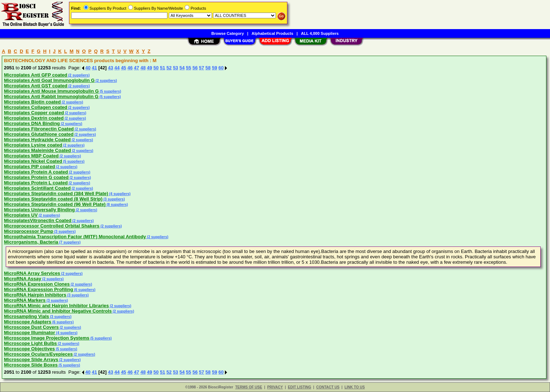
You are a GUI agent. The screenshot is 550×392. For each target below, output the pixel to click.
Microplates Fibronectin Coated (39, 129)
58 (208, 68)
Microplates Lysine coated (33, 145)
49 (149, 68)
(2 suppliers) (78, 75)
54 (182, 68)
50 (156, 68)
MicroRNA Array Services (32, 273)
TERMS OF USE (249, 387)
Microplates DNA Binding (32, 123)
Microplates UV (21, 215)
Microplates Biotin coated (32, 102)
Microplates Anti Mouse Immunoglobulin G (51, 91)
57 (202, 68)
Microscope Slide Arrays (31, 359)
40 (88, 68)
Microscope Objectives (29, 349)
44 (117, 68)
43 (110, 68)
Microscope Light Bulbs (30, 343)
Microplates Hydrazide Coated (37, 140)
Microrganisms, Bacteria (31, 242)
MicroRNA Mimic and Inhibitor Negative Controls (58, 311)
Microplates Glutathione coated (39, 134)
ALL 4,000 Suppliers (320, 33)
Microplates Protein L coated (36, 183)
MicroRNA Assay (23, 279)
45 (124, 68)
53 (175, 68)
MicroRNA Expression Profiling (38, 289)
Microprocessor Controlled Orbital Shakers (52, 226)
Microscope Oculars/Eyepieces (38, 354)
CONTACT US (328, 387)
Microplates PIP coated (29, 167)
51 (162, 68)
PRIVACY (275, 387)
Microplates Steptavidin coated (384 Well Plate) (56, 193)
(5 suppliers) (110, 91)
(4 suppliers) (119, 194)
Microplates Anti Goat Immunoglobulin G (49, 80)
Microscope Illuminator (29, 333)
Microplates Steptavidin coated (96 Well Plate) (55, 204)
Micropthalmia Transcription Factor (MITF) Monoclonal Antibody (75, 237)
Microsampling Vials (26, 316)
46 (130, 68)
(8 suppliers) (117, 205)
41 (94, 68)
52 (169, 68)
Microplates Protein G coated (36, 177)
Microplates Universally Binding (39, 210)
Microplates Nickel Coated (33, 161)
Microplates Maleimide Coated (37, 150)
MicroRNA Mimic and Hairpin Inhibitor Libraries (56, 306)
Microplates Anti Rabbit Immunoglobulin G (51, 96)
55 (189, 68)
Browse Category (227, 33)
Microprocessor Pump (29, 231)
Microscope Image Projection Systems (47, 338)
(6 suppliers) (84, 290)
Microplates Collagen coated (36, 107)
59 (214, 68)
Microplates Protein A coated (36, 172)
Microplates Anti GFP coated (36, 75)
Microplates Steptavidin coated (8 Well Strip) (53, 199)
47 (137, 68)
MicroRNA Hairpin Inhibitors (35, 295)
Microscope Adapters (28, 322)
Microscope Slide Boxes (31, 365)
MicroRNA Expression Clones (37, 284)
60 (221, 68)
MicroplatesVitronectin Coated (38, 220)
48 (143, 68)
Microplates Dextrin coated (34, 118)
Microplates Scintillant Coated (37, 188)
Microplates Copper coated (34, 113)
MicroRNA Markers (25, 300)
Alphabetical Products (272, 33)
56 (195, 68)
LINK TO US (355, 387)
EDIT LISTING (299, 387)
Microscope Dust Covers (31, 327)
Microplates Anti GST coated (36, 86)
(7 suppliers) (69, 242)
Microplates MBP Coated (31, 156)
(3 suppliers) (114, 199)
